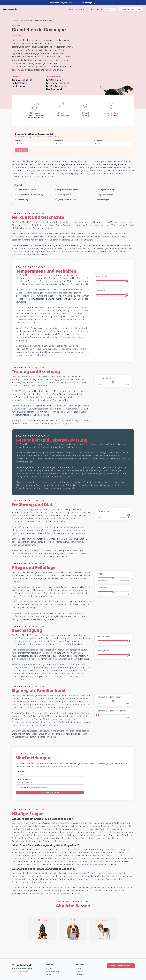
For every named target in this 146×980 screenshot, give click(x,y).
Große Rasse (17, 36)
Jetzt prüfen (22, 150)
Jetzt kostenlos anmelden (50, 792)
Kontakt (79, 968)
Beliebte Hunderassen (52, 972)
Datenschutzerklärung (37, 787)
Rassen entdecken (77, 9)
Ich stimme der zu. (33, 787)
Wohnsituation (19, 141)
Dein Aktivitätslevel (98, 141)
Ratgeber (90, 9)
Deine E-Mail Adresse (23, 779)
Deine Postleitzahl (22, 771)
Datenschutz (80, 975)
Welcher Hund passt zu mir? (131, 9)
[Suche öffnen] (110, 9)
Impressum (80, 972)
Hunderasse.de (10, 9)
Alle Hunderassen (51, 968)
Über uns (99, 9)
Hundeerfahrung (59, 141)
